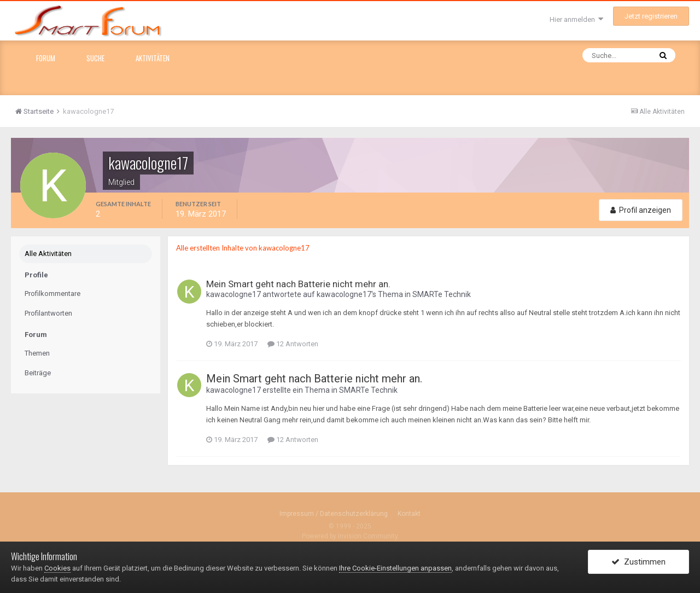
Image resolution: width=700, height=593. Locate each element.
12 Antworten (293, 344)
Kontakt (409, 514)
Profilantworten (48, 313)
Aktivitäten (153, 58)
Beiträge (38, 373)
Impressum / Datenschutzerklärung (334, 514)
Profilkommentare (52, 293)
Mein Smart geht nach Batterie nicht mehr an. (298, 284)
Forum (46, 58)
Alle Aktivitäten (48, 254)
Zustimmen (638, 562)
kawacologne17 (234, 294)
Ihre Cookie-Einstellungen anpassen (395, 568)
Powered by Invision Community (350, 536)
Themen (37, 353)
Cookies (57, 568)
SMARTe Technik (442, 294)
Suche (95, 58)
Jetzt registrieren (651, 16)
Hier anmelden (576, 19)
